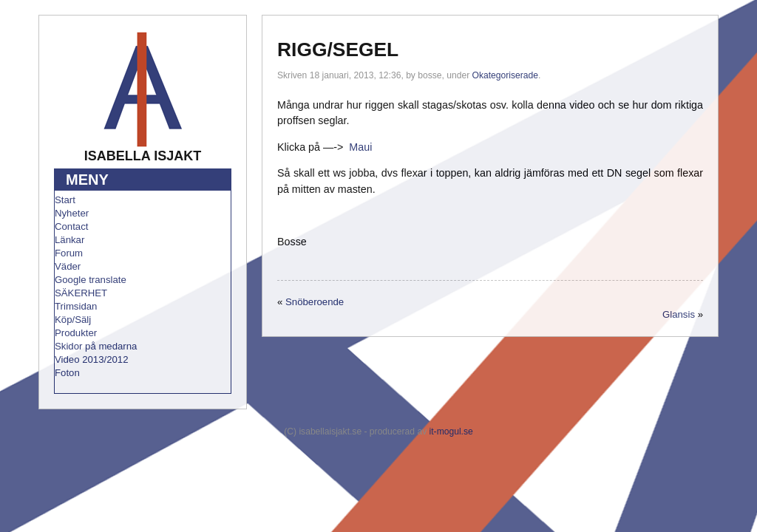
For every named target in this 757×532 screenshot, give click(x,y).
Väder (68, 266)
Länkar (69, 240)
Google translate (91, 280)
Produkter (76, 333)
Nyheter (72, 213)
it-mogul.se (451, 432)
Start (65, 200)
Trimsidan (76, 306)
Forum (69, 253)
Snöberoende (315, 302)
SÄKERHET (81, 293)
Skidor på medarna (96, 346)
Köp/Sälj (73, 320)
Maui (360, 147)
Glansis (679, 314)
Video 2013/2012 (92, 359)
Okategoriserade (505, 75)
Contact (71, 226)
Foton (67, 373)
